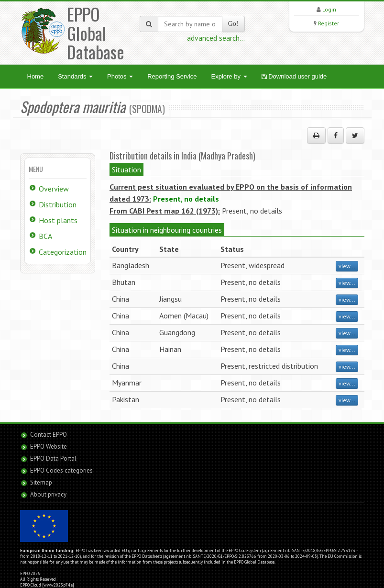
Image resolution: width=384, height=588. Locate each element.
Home (36, 76)
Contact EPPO (49, 435)
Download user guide (294, 76)
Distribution (58, 204)
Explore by (229, 76)
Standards (75, 76)
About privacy (48, 494)
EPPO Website (49, 447)
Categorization (63, 252)
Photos (120, 76)
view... (347, 266)
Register (329, 23)
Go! (233, 24)
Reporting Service (172, 76)
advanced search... (216, 38)
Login (329, 9)
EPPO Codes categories (61, 470)
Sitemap (41, 482)
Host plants (58, 220)
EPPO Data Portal (53, 458)
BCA (45, 236)
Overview (54, 189)
